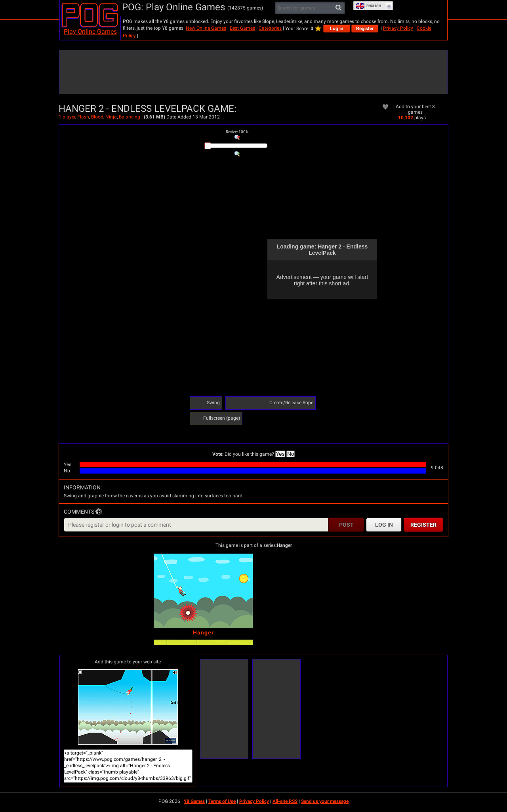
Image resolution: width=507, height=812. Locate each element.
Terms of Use (222, 801)
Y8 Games (194, 801)
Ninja (111, 117)
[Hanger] (203, 591)
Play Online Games (90, 32)
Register (365, 29)
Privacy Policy (398, 28)
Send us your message (325, 801)
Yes (280, 454)
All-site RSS (285, 801)
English (368, 6)
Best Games (242, 28)
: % (237, 132)
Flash (83, 117)
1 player (67, 117)
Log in (337, 29)
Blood (97, 117)
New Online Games (206, 28)
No (291, 454)
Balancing (130, 117)
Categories (270, 28)
